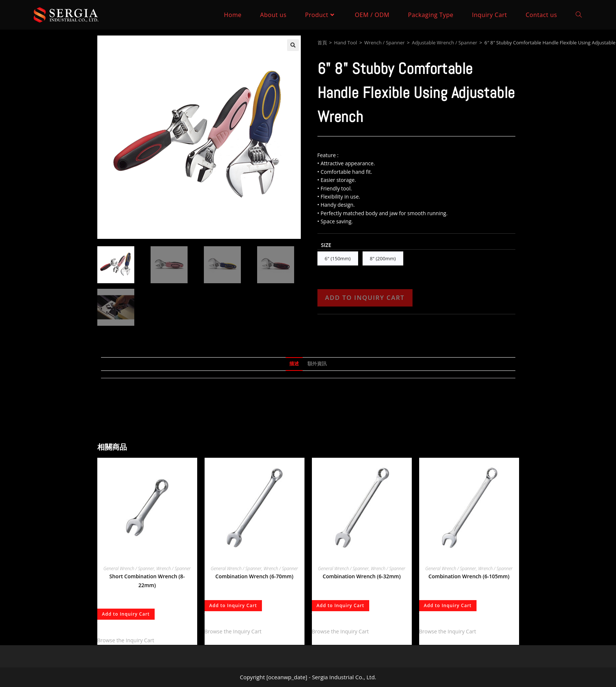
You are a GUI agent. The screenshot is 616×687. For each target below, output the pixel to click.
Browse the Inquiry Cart (126, 640)
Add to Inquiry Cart (365, 297)
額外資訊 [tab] (317, 364)
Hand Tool (346, 43)
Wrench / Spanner (385, 43)
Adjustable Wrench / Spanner (445, 43)
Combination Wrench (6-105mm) (469, 576)
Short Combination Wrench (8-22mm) (147, 581)
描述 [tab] (294, 364)
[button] (293, 45)
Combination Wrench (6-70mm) (254, 576)
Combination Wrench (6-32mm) (362, 576)
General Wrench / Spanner (129, 568)
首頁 (322, 43)
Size (326, 245)
